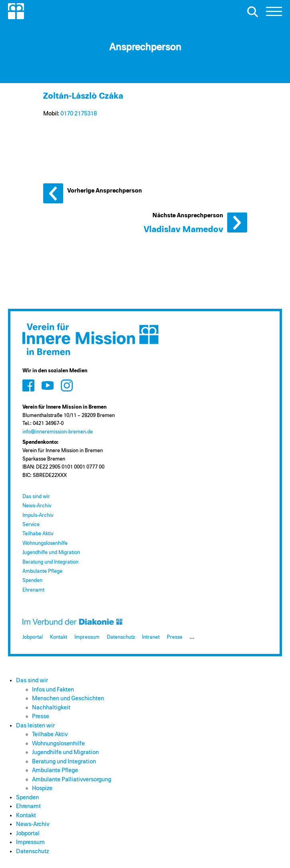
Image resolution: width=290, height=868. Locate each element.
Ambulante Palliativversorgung (72, 780)
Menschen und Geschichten (68, 698)
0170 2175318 (79, 114)
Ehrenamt (33, 590)
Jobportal (33, 637)
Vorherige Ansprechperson (53, 193)
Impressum (87, 637)
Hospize (42, 788)
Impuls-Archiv (38, 515)
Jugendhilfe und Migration (51, 553)
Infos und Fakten (53, 690)
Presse (175, 637)
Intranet (151, 637)
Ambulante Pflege (42, 571)
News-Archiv (37, 506)
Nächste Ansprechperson (237, 222)
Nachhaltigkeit (51, 708)
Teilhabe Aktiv (38, 534)
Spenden (32, 581)
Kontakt (59, 637)
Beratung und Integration (50, 562)
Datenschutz (121, 637)
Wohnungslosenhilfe (45, 543)
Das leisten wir (35, 726)
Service (31, 525)
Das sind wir (36, 497)
